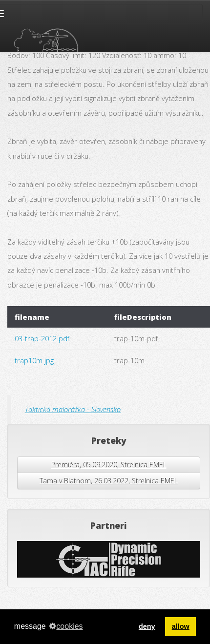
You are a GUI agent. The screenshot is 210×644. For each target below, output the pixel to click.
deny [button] (147, 626)
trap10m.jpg (34, 360)
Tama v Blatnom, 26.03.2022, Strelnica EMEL (109, 481)
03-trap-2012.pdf (42, 338)
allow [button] (181, 626)
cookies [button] (66, 626)
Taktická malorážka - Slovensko (73, 409)
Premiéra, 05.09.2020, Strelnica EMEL (109, 465)
